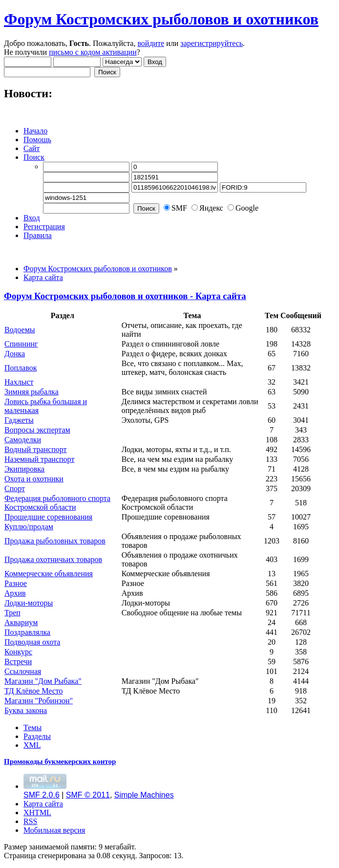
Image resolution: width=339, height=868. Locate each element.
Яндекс (211, 208)
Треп (12, 613)
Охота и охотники (34, 479)
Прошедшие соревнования (48, 517)
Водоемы (20, 330)
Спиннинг (21, 344)
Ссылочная (23, 671)
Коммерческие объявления (49, 574)
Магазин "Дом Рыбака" (43, 681)
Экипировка (24, 469)
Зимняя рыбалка (32, 392)
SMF (179, 208)
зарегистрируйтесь (212, 43)
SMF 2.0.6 (42, 795)
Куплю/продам (29, 527)
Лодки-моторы (29, 603)
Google (247, 208)
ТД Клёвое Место (34, 691)
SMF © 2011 (88, 795)
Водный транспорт (36, 449)
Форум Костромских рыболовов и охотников (161, 19)
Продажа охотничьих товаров (53, 559)
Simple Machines (144, 795)
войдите (151, 43)
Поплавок (21, 368)
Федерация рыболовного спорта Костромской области (57, 503)
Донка (15, 354)
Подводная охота (32, 642)
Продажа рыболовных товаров (55, 541)
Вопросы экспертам (37, 430)
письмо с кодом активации (93, 52)
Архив (15, 593)
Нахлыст (19, 382)
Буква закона (26, 710)
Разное (16, 583)
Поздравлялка (27, 632)
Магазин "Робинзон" (39, 701)
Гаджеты (19, 420)
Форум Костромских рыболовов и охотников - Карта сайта (125, 296)
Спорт (15, 488)
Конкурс (18, 652)
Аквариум (21, 622)
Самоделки (23, 440)
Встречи (18, 662)
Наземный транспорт (39, 459)
